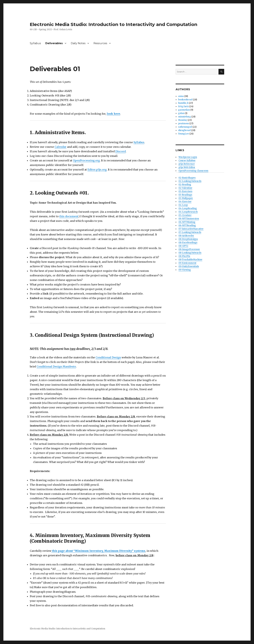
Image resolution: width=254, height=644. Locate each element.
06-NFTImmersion (189, 219)
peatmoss (184, 123)
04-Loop (183, 205)
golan (181, 113)
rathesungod (185, 127)
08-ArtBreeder (186, 236)
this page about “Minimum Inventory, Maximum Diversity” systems (98, 551)
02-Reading (185, 185)
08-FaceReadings (188, 243)
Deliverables (54, 43)
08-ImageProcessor (189, 249)
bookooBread (185, 100)
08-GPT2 (183, 246)
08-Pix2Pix (184, 256)
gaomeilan (184, 110)
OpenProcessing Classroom (193, 171)
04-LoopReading (188, 208)
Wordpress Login (188, 157)
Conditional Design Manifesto (56, 366)
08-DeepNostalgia (188, 239)
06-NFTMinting (187, 222)
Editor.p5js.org (97, 170)
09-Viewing (185, 270)
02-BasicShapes (187, 178)
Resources (100, 43)
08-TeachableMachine (190, 260)
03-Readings (185, 195)
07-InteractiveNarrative (191, 229)
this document (69, 216)
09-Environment (187, 263)
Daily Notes (78, 43)
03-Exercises (185, 191)
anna (181, 96)
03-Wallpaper (186, 198)
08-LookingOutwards (190, 253)
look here (113, 114)
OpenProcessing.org (86, 160)
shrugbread (184, 130)
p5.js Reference (187, 164)
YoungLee (184, 134)
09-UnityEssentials (189, 266)
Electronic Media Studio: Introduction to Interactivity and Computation (114, 24)
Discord (121, 151)
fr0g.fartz (183, 106)
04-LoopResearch (188, 212)
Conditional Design (108, 357)
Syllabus (35, 43)
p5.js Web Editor (187, 167)
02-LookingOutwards (190, 181)
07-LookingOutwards (190, 232)
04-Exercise (185, 202)
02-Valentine (185, 188)
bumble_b (183, 103)
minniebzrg (185, 117)
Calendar (61, 147)
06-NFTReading (187, 225)
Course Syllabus (187, 161)
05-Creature (185, 215)
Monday (183, 120)
